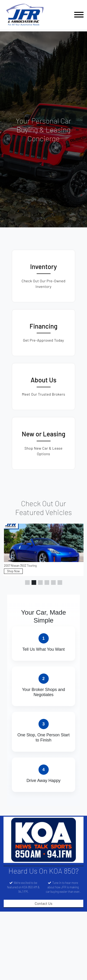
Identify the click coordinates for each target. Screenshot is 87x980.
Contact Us (43, 903)
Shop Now (13, 571)
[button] (27, 583)
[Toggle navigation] (79, 15)
